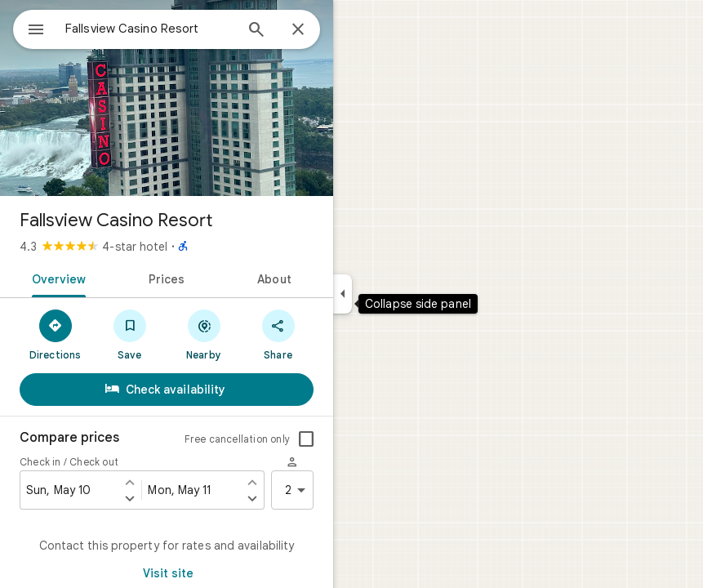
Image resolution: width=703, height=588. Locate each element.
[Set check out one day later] (252, 498)
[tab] (56, 278)
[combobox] (149, 29)
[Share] (278, 334)
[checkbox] (306, 439)
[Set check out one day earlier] (252, 482)
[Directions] (55, 334)
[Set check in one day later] (130, 498)
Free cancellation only (237, 439)
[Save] (129, 334)
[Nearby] (204, 334)
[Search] (256, 31)
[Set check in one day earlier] (130, 482)
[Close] (298, 30)
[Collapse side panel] (343, 294)
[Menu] (36, 31)
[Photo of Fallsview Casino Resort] (167, 98)
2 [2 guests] (298, 490)
